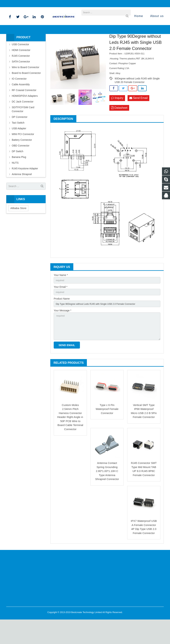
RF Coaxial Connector (24, 110)
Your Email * (61, 308)
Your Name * (61, 295)
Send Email (138, 118)
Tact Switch (18, 142)
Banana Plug (19, 177)
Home (45, 44)
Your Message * (62, 332)
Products (57, 44)
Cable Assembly (21, 104)
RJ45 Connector (73, 44)
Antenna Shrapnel (22, 194)
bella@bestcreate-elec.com (26, 4)
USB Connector (20, 64)
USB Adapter (19, 148)
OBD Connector (21, 165)
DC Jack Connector (23, 121)
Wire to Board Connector (26, 87)
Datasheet (119, 128)
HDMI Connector (21, 70)
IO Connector (19, 98)
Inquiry (117, 118)
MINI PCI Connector (23, 154)
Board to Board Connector (26, 93)
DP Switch (17, 171)
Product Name (62, 320)
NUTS (15, 182)
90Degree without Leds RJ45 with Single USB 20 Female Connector (137, 98)
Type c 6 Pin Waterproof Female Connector (107, 433)
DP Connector (20, 137)
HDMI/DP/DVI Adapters (25, 116)
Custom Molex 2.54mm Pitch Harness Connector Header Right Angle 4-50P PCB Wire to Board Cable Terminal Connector (70, 441)
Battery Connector (22, 160)
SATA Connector (21, 81)
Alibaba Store (18, 228)
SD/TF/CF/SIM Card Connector (23, 129)
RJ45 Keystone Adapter (25, 188)
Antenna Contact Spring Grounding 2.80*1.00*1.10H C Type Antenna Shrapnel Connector (107, 495)
